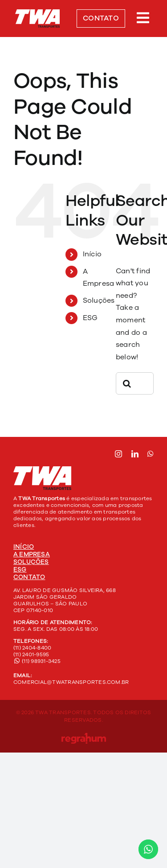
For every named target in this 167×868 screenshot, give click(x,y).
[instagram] (118, 454)
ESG (90, 318)
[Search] (127, 383)
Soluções (99, 300)
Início (92, 254)
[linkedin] (135, 454)
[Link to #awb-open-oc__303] (143, 18)
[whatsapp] (151, 454)
